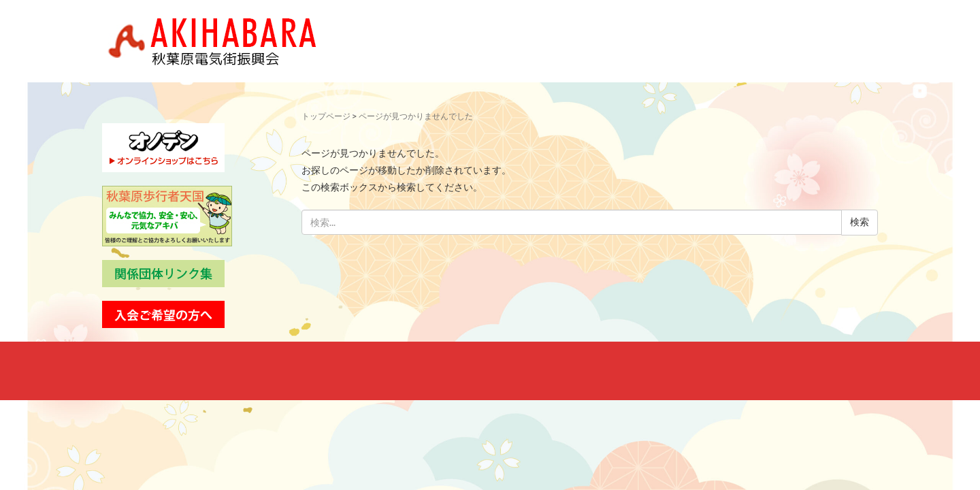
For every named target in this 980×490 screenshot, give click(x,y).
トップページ (326, 116)
